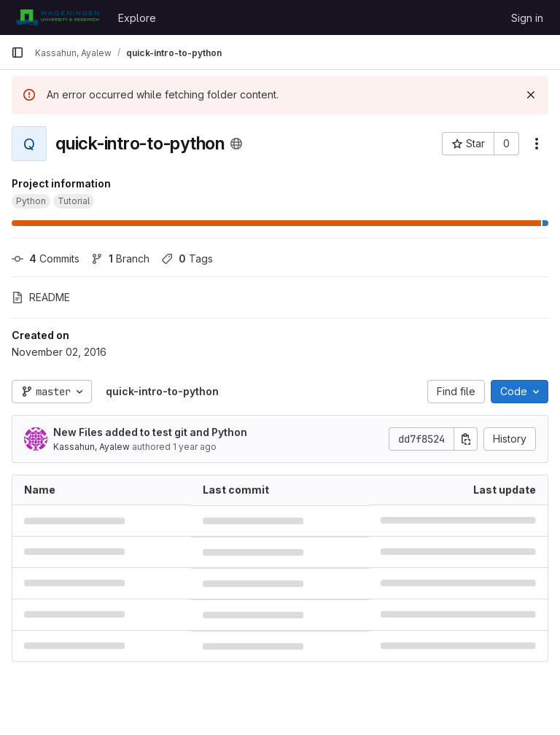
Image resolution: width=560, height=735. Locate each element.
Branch (120, 258)
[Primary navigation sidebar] (17, 52)
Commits (46, 258)
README (41, 297)
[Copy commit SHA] (466, 439)
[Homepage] (57, 17)
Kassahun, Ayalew (92, 447)
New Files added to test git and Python (150, 432)
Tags (187, 258)
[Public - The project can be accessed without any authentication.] (236, 144)
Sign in (527, 18)
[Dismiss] (531, 95)
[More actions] (537, 144)
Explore (137, 18)
